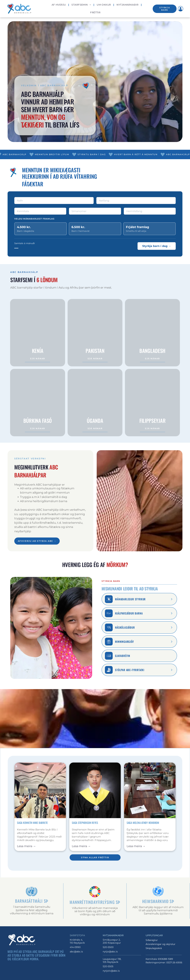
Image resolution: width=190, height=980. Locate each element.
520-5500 (108, 947)
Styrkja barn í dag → (157, 246)
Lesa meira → (26, 846)
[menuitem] (59, 5)
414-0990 (75, 947)
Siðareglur (152, 940)
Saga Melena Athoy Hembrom (143, 823)
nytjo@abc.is (110, 952)
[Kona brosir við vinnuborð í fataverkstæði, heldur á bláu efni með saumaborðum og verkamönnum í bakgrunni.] (150, 790)
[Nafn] (54, 201)
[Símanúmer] (95, 211)
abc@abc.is (76, 952)
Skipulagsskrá (154, 948)
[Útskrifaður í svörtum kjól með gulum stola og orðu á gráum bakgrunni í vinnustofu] (95, 790)
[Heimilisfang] (150, 211)
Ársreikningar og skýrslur (160, 944)
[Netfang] (136, 201)
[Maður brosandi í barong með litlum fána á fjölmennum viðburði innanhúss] (40, 790)
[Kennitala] (40, 211)
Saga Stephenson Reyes (85, 823)
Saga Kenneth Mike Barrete (32, 823)
